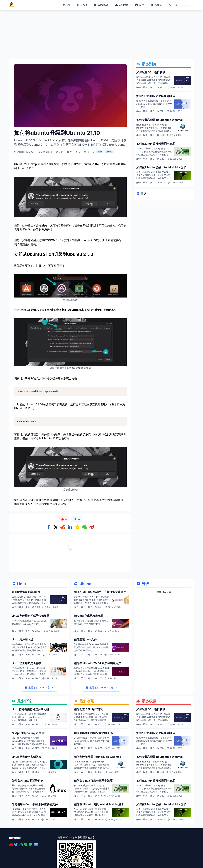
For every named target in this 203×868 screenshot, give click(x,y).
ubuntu (109, 152)
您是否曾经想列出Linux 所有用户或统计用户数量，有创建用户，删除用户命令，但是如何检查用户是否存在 (29, 704)
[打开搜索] (176, 5)
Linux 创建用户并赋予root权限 (31, 649)
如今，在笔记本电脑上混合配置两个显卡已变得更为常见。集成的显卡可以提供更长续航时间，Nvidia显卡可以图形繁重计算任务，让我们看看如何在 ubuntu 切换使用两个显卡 (153, 178)
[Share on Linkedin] (70, 527)
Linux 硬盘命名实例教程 (27, 790)
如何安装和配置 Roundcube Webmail (160, 120)
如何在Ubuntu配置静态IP (27, 814)
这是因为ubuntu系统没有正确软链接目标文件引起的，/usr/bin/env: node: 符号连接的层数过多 (29, 750)
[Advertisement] (100, 36)
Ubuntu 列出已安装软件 (89, 649)
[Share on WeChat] (85, 527)
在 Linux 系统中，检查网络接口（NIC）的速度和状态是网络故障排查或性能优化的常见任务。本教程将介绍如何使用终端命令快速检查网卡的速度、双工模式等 (154, 155)
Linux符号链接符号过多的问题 (30, 742)
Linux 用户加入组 (22, 672)
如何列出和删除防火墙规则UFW (156, 96)
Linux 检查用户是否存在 (27, 696)
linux (100, 152)
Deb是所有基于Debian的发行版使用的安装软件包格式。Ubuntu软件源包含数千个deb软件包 (91, 680)
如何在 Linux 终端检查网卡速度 (156, 144)
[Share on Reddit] (63, 527)
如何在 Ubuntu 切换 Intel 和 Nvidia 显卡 (161, 167)
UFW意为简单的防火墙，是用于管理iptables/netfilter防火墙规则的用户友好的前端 (154, 104)
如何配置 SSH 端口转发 (151, 72)
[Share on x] (56, 527)
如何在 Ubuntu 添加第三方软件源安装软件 (100, 625)
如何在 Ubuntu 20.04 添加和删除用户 (97, 696)
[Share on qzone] (77, 527)
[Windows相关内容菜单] (68, 5)
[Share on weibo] (92, 527)
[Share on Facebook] (49, 527)
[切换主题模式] (170, 5)
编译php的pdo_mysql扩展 (28, 766)
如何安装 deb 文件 (85, 672)
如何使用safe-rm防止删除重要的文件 (35, 837)
